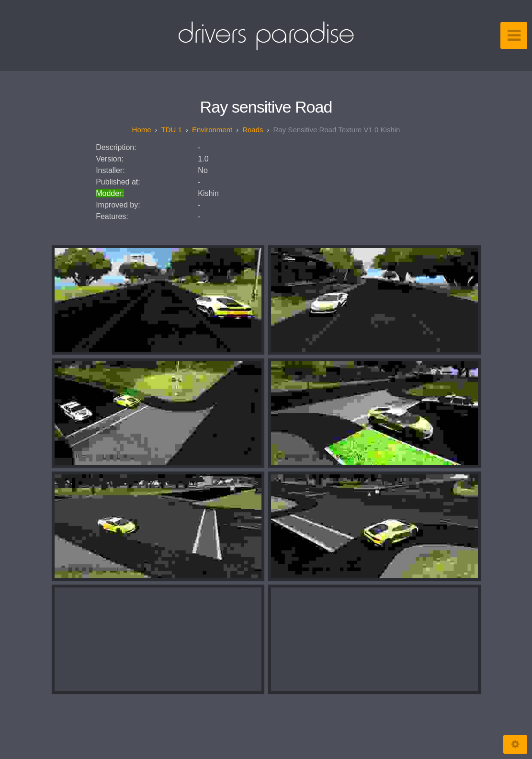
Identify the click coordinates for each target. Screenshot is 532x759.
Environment (212, 130)
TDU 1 (172, 130)
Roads (253, 130)
